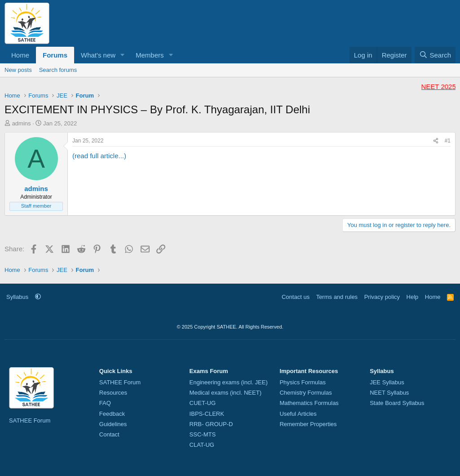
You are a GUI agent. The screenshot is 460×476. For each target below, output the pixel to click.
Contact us (296, 297)
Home (20, 55)
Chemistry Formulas (305, 393)
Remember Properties (308, 424)
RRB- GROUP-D (211, 424)
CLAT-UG (202, 445)
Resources (113, 393)
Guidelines (113, 424)
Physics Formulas (303, 382)
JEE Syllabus (387, 382)
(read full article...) (99, 156)
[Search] (435, 55)
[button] (123, 55)
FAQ (105, 403)
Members (150, 55)
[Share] (436, 141)
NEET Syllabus (389, 393)
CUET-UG (203, 403)
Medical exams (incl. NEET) (226, 393)
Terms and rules (337, 297)
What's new (98, 55)
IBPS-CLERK (207, 414)
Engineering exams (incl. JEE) (229, 382)
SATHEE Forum (30, 420)
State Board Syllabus (397, 403)
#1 (448, 141)
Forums (55, 55)
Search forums (58, 70)
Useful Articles (298, 414)
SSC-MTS (203, 434)
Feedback (112, 414)
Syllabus (17, 297)
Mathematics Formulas (309, 403)
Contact (109, 434)
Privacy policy (382, 297)
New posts (18, 70)
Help (413, 297)
